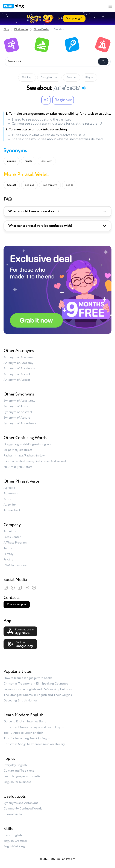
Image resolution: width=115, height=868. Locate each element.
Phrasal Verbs (41, 30)
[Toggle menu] (110, 6)
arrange (12, 161)
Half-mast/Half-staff (18, 467)
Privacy (8, 554)
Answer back (12, 510)
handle (29, 161)
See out (29, 185)
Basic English (13, 835)
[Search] (103, 62)
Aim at (8, 499)
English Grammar (15, 841)
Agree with (11, 493)
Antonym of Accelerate (19, 369)
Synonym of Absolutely (19, 401)
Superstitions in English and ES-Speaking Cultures (38, 689)
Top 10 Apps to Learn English (23, 733)
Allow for (10, 505)
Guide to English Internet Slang (25, 722)
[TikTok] (20, 588)
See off (12, 185)
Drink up (27, 78)
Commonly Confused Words (23, 809)
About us (10, 531)
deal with (47, 161)
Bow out (72, 78)
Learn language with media (22, 776)
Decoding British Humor (20, 701)
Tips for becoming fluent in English (28, 738)
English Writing (14, 846)
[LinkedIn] (34, 588)
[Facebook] (13, 588)
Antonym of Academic (19, 357)
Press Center (12, 537)
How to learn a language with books (28, 678)
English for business (17, 782)
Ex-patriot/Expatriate (18, 450)
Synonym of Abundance (20, 423)
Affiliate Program (15, 543)
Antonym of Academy (18, 363)
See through (50, 185)
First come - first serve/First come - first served (35, 461)
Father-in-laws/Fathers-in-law (24, 456)
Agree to (9, 488)
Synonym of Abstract (18, 412)
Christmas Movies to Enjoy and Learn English (34, 727)
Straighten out (49, 78)
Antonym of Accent (17, 374)
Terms (8, 548)
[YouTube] (27, 588)
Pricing (8, 560)
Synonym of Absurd (17, 418)
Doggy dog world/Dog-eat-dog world (29, 444)
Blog (6, 30)
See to (70, 185)
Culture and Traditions (19, 771)
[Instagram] (6, 588)
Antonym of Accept (17, 380)
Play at (89, 78)
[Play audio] (84, 88)
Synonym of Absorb (17, 406)
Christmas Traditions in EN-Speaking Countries (36, 684)
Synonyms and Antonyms (21, 803)
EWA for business (16, 565)
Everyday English (15, 765)
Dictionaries (21, 30)
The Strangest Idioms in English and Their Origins (38, 695)
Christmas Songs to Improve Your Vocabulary (34, 744)
